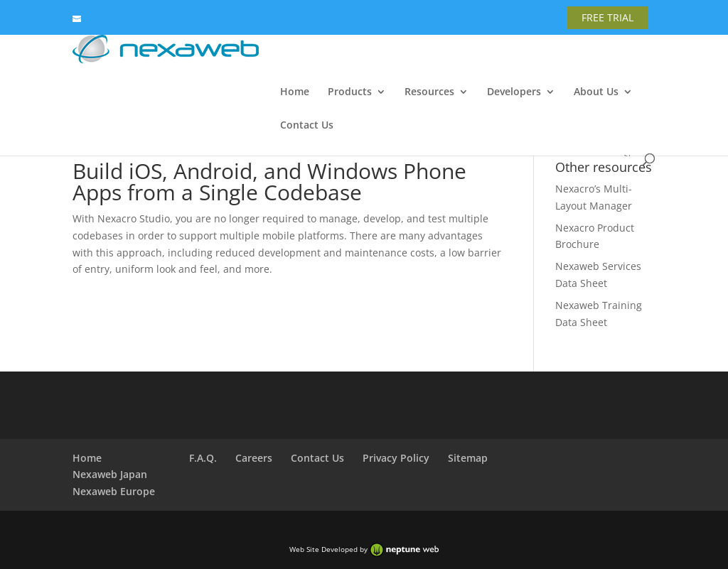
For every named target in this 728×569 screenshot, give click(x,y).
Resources (429, 92)
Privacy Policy (396, 458)
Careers (254, 458)
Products (350, 92)
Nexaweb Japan (110, 474)
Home (295, 92)
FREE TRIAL (607, 17)
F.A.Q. (203, 458)
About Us (596, 92)
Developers (514, 92)
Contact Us (307, 126)
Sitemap (468, 458)
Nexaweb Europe (114, 491)
